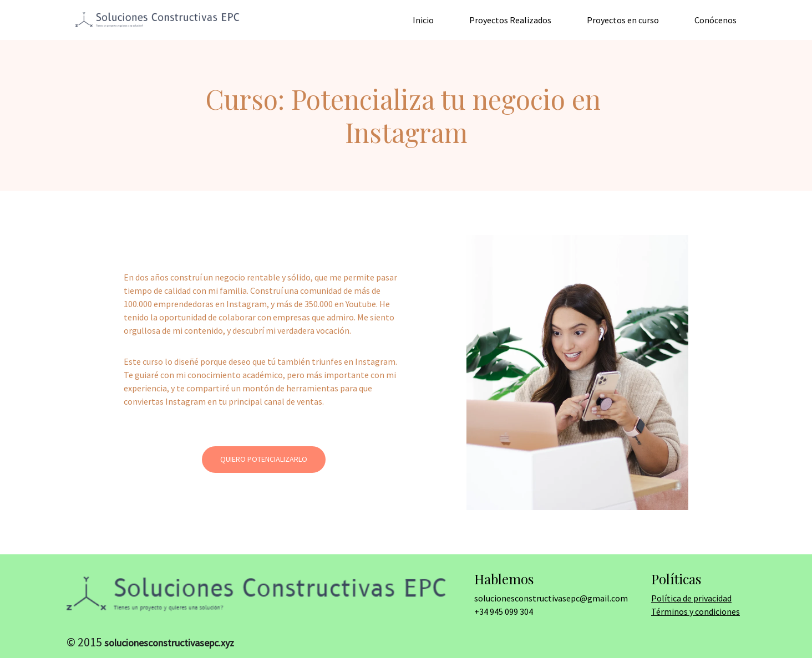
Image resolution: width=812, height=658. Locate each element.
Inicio (423, 20)
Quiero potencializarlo (264, 459)
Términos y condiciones (696, 611)
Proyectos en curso (623, 20)
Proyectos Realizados (510, 20)
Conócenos (715, 20)
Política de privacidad (691, 598)
